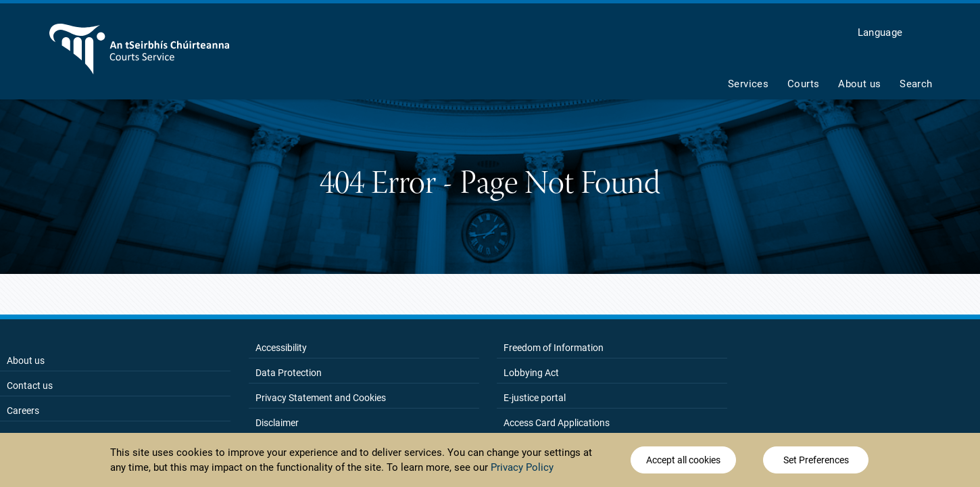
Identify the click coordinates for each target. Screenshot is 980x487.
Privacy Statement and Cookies (321, 398)
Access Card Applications (557, 423)
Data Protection (289, 373)
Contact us (30, 386)
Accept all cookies (683, 461)
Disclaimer (277, 423)
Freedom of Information (554, 348)
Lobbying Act (531, 373)
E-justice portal (535, 398)
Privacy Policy (522, 468)
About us (26, 361)
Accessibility (281, 348)
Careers (23, 411)
